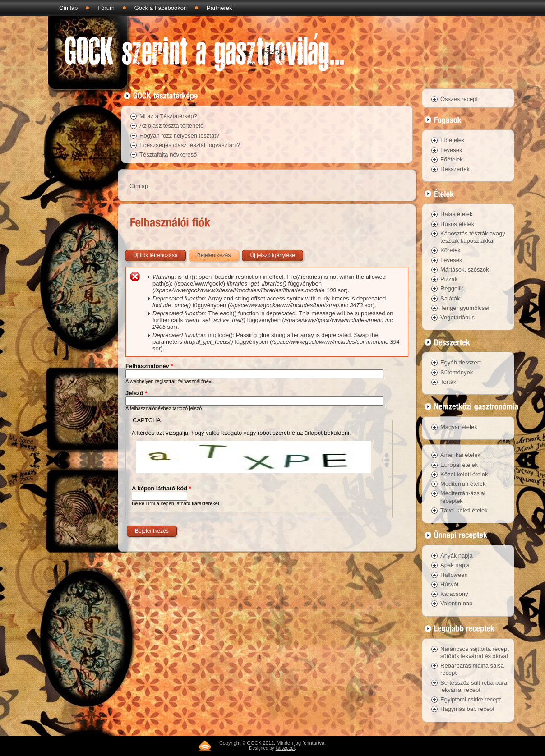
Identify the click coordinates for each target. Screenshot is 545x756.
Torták (448, 382)
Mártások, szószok (465, 270)
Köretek (450, 250)
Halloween (454, 575)
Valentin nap (456, 603)
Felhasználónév (149, 366)
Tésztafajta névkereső (168, 154)
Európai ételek (459, 465)
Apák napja (455, 565)
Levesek (451, 150)
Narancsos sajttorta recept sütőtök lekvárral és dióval (475, 652)
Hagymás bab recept (467, 709)
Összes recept (459, 99)
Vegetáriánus (457, 317)
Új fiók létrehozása (155, 255)
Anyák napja (457, 555)
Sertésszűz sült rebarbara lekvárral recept (474, 686)
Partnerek (219, 8)
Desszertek (455, 169)
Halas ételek (457, 214)
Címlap (68, 8)
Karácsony (454, 594)
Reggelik (452, 288)
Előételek (452, 140)
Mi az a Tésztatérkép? (168, 116)
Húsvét (449, 584)
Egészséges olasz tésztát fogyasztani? (190, 145)
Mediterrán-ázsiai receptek (463, 497)
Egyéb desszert (461, 362)
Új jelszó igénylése (272, 255)
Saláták (450, 298)
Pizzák (449, 279)
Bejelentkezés (219, 254)
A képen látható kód (162, 488)
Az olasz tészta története (171, 126)
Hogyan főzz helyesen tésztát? (179, 136)
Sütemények (457, 372)
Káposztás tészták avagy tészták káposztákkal (473, 237)
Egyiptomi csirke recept (471, 699)
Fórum (106, 8)
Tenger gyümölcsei (465, 308)
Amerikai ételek (460, 455)
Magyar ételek (459, 427)
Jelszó (136, 393)
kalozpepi (285, 748)
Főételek (452, 159)
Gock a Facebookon (161, 8)
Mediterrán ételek (463, 484)
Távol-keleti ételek (464, 510)
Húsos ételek (457, 224)
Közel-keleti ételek (464, 474)
